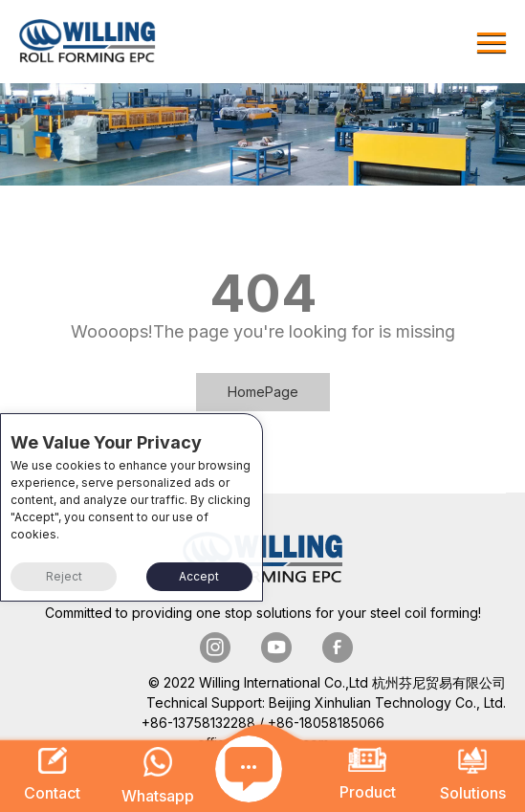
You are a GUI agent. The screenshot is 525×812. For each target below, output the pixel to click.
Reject (64, 576)
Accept (199, 576)
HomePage (263, 392)
